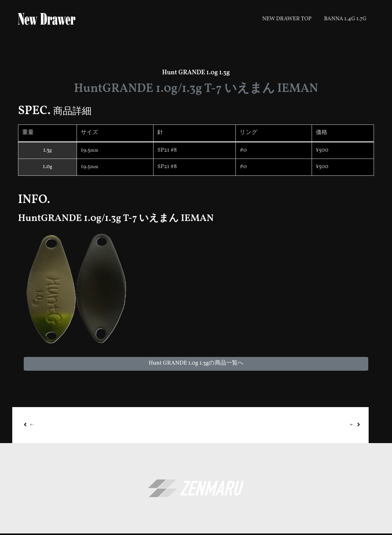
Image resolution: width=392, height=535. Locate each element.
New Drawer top (287, 19)
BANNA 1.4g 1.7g (345, 19)
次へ (27, 426)
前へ (367, 426)
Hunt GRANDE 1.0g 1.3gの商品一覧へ (196, 363)
